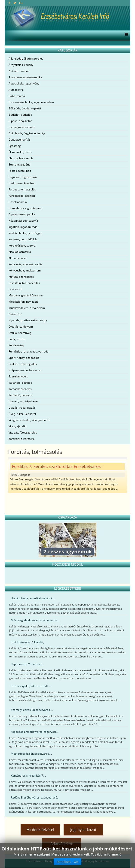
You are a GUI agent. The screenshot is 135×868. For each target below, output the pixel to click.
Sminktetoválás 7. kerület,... (28, 642)
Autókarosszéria (19, 71)
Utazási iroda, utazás (22, 408)
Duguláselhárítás (20, 140)
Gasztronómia (18, 202)
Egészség (15, 146)
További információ (106, 854)
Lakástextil (15, 289)
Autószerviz (16, 90)
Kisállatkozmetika (20, 252)
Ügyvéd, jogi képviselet (23, 401)
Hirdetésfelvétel (40, 830)
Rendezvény (16, 345)
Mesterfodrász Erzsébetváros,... (31, 754)
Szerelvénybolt (18, 376)
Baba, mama (17, 96)
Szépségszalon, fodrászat (25, 370)
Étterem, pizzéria (20, 164)
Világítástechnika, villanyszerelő (29, 420)
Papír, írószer (17, 339)
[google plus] (21, 3)
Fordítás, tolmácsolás (22, 189)
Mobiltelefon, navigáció (23, 302)
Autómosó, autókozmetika (25, 77)
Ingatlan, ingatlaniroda (23, 227)
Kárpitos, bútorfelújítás (23, 239)
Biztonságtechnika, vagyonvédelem (31, 102)
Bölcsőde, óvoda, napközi (25, 108)
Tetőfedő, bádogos (21, 395)
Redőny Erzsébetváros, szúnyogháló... (35, 797)
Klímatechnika (18, 258)
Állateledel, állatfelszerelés (26, 59)
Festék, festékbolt (20, 171)
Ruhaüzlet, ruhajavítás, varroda (29, 351)
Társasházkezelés (20, 389)
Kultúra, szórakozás (21, 277)
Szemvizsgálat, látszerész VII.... (31, 686)
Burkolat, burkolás (20, 115)
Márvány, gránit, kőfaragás (26, 295)
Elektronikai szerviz (21, 158)
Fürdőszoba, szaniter (22, 196)
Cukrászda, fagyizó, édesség (27, 133)
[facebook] (9, 3)
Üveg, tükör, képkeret (22, 414)
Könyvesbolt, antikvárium (25, 270)
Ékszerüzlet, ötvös (20, 152)
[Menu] (125, 35)
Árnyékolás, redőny (21, 65)
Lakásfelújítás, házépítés (24, 283)
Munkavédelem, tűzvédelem (27, 308)
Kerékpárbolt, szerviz (22, 246)
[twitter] (15, 3)
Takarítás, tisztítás (20, 383)
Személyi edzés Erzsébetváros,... (32, 710)
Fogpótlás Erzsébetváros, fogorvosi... (34, 732)
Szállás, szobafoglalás (23, 364)
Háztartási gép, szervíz (23, 221)
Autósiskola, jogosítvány (24, 83)
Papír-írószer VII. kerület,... (28, 664)
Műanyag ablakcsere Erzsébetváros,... (35, 620)
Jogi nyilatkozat (83, 830)
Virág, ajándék (18, 426)
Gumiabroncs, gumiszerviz (26, 208)
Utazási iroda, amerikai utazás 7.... (33, 598)
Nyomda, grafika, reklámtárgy (28, 320)
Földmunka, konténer (22, 183)
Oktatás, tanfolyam (21, 327)
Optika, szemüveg (20, 333)
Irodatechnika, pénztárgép (25, 233)
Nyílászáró (15, 314)
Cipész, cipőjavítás (20, 121)
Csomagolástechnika (22, 127)
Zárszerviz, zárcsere (22, 439)
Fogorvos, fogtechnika (23, 177)
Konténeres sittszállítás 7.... (28, 776)
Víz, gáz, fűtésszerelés (23, 432)
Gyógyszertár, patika (22, 214)
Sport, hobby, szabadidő (24, 358)
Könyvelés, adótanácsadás (26, 264)
